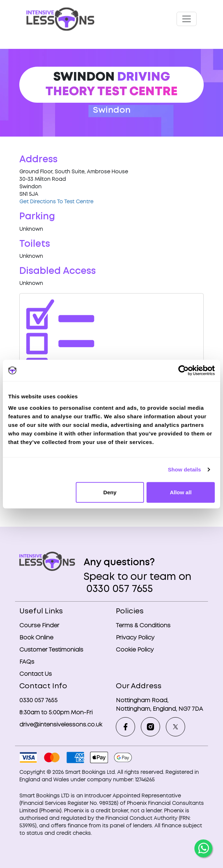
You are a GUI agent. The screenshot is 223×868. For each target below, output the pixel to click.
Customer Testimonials (51, 650)
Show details (185, 469)
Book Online (36, 638)
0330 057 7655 (118, 589)
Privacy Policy (135, 638)
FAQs (27, 662)
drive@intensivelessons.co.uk (61, 725)
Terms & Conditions (143, 626)
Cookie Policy (135, 650)
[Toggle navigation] (187, 19)
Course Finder (39, 626)
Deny (110, 492)
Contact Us (36, 674)
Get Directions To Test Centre (56, 202)
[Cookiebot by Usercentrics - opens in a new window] (184, 371)
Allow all (181, 492)
